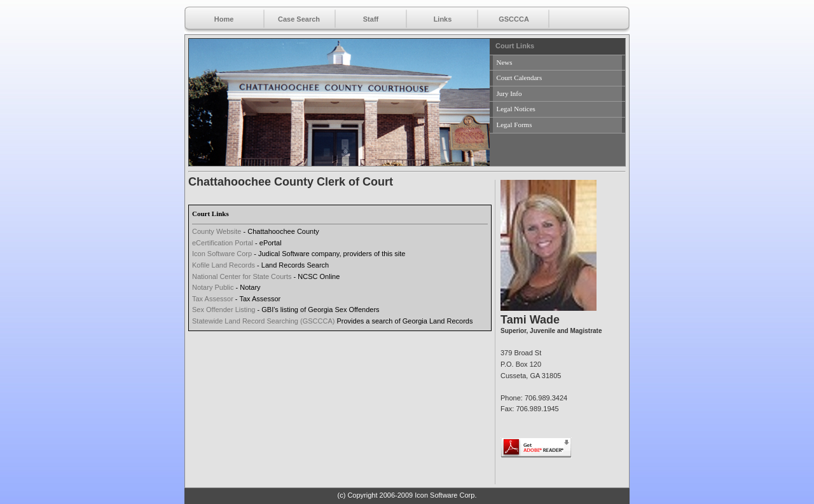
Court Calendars (520, 78)
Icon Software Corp (222, 254)
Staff (371, 19)
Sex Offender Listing (224, 310)
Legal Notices (516, 109)
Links (443, 19)
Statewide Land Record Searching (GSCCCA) (263, 321)
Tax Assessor (213, 299)
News (505, 62)
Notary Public (213, 287)
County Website (217, 231)
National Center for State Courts (242, 276)
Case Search (299, 19)
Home (224, 19)
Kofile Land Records (224, 265)
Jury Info (509, 93)
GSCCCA (514, 19)
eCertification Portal (223, 243)
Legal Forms (514, 125)
